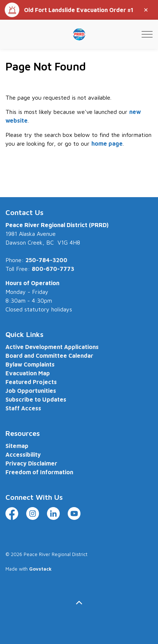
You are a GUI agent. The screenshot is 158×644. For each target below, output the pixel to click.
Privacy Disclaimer (31, 463)
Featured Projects (31, 382)
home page (107, 143)
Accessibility (23, 455)
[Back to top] (79, 603)
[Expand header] (147, 34)
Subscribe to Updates (36, 399)
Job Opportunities (31, 391)
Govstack (40, 569)
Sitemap (17, 446)
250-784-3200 (46, 260)
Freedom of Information (39, 472)
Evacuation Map (28, 373)
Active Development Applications (52, 347)
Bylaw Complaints (30, 364)
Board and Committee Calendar (49, 356)
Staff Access (23, 408)
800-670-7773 (53, 269)
